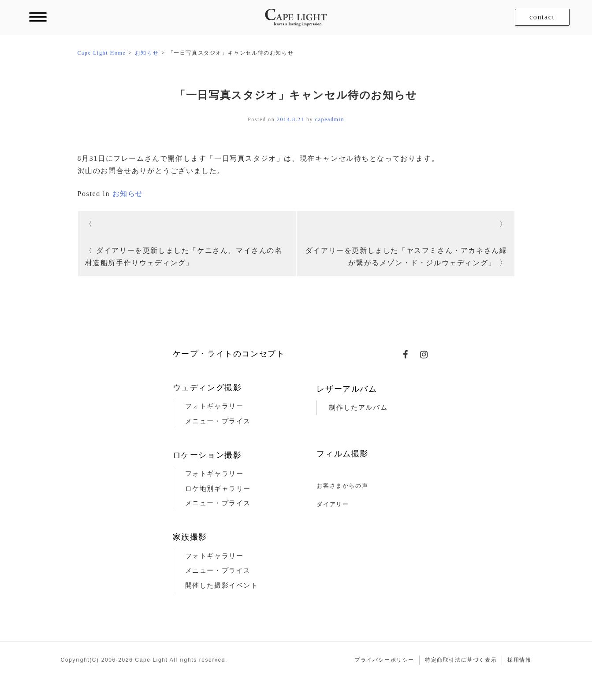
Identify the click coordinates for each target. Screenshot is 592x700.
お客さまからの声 (342, 486)
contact (542, 17)
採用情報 (519, 660)
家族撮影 (190, 537)
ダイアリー (333, 504)
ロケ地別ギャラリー (218, 489)
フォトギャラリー (214, 406)
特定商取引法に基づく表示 (461, 660)
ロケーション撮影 (207, 455)
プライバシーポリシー (384, 660)
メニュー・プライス (218, 421)
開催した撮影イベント (222, 585)
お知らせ (128, 194)
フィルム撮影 (343, 454)
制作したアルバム (358, 407)
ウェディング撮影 (207, 388)
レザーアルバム (347, 389)
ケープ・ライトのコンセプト (229, 354)
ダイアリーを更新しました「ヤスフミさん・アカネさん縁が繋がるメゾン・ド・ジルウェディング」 (406, 257)
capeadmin (330, 119)
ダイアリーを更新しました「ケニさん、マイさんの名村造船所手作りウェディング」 (184, 257)
